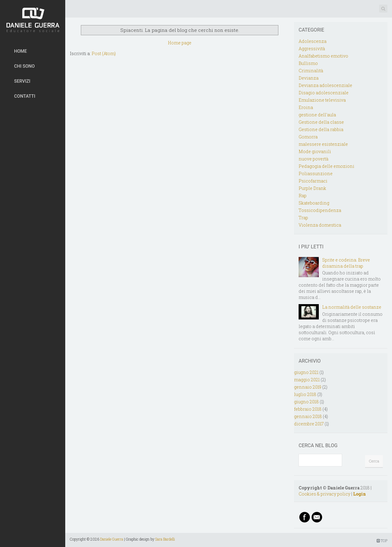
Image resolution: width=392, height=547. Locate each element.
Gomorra (308, 137)
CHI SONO (24, 66)
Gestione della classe (321, 122)
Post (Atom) (104, 53)
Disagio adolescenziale (324, 93)
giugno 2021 (306, 372)
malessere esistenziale (323, 144)
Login (360, 494)
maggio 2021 (307, 380)
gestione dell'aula (317, 115)
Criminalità (311, 71)
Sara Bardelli (165, 539)
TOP (382, 541)
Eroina (306, 107)
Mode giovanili (315, 151)
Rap (303, 196)
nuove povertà (313, 159)
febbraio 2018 (308, 409)
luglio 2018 (305, 394)
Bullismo (308, 63)
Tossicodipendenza (320, 210)
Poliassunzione (316, 174)
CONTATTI (25, 96)
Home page (180, 43)
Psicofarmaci (313, 181)
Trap (303, 218)
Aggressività (312, 49)
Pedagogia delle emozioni (326, 166)
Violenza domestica (320, 225)
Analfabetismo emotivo (323, 56)
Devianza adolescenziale (325, 85)
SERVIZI (22, 81)
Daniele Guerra (112, 539)
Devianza (309, 78)
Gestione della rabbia (321, 129)
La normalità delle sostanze (352, 307)
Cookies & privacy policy (324, 494)
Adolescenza (313, 41)
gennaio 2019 (308, 387)
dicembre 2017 (309, 424)
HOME (21, 51)
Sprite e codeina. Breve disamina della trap (346, 263)
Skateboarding (314, 203)
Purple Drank (312, 188)
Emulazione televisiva (322, 100)
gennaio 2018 (308, 416)
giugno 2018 (306, 402)
